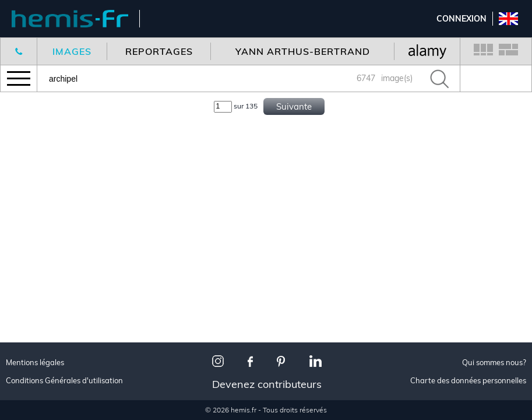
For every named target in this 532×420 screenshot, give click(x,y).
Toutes (31, 311)
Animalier (38, 244)
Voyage (32, 216)
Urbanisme (39, 407)
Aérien (31, 259)
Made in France (50, 326)
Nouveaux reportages (65, 119)
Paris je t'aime (47, 340)
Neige (28, 393)
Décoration (42, 230)
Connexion (461, 19)
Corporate (40, 273)
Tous (27, 201)
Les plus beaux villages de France (73, 359)
